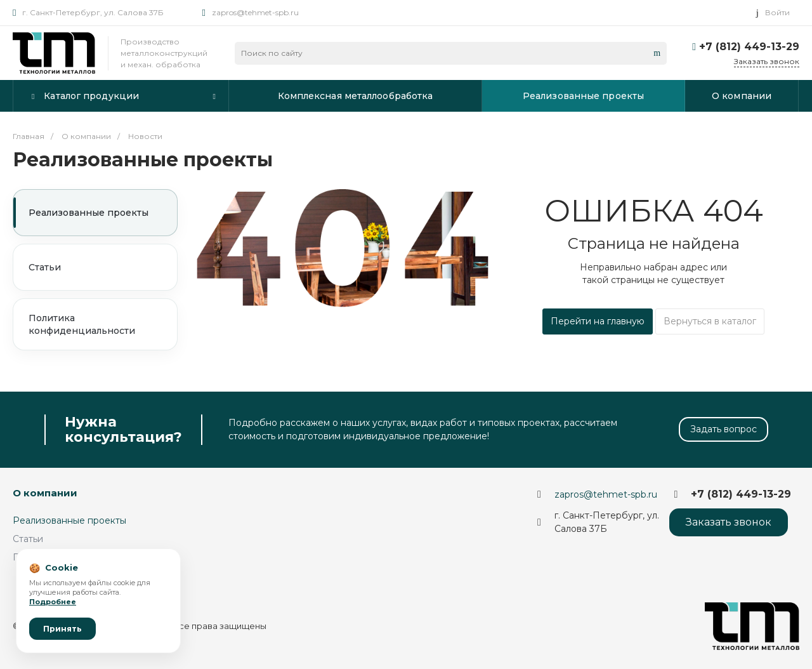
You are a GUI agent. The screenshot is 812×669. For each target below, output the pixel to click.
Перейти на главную (598, 321)
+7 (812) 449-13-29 (749, 47)
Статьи (45, 267)
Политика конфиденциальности (82, 324)
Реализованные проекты (88, 213)
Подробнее (53, 602)
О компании (45, 493)
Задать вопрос (724, 429)
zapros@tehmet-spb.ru (255, 12)
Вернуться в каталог (710, 321)
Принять (62, 629)
